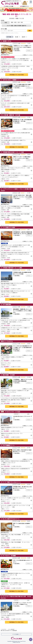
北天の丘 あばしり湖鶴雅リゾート (11, 80)
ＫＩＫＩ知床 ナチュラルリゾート (11, 482)
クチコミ (15, 43)
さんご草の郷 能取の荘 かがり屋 (11, 115)
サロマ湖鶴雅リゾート (8, 445)
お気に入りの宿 (9, 6)
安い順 (16, 37)
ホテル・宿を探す (11, 629)
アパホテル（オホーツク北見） (11, 412)
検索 (30, 31)
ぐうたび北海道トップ (17, 634)
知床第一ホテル (6, 41)
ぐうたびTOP (3, 629)
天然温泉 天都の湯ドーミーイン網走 (12, 268)
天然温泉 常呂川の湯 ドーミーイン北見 (12, 152)
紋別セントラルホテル (7, 341)
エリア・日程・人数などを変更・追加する (16, 26)
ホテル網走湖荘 (6, 305)
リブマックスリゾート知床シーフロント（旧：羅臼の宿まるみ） (16, 190)
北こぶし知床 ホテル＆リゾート (10, 519)
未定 (4, 23)
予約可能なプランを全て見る (17, 75)
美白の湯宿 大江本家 (8, 375)
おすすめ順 (9, 37)
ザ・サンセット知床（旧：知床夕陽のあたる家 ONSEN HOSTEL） (16, 597)
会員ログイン (25, 6)
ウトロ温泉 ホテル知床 (8, 227)
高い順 (23, 37)
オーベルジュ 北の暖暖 (8, 556)
